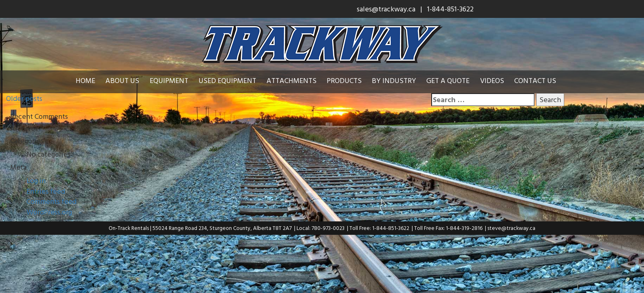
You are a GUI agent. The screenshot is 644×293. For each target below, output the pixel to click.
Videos (492, 80)
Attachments (291, 80)
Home (85, 80)
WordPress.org (49, 212)
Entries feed (46, 191)
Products (344, 80)
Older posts (24, 98)
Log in (36, 180)
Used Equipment (227, 80)
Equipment (169, 80)
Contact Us (535, 80)
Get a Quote (448, 80)
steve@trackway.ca (511, 228)
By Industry (394, 80)
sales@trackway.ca (386, 9)
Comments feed (51, 201)
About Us (122, 80)
